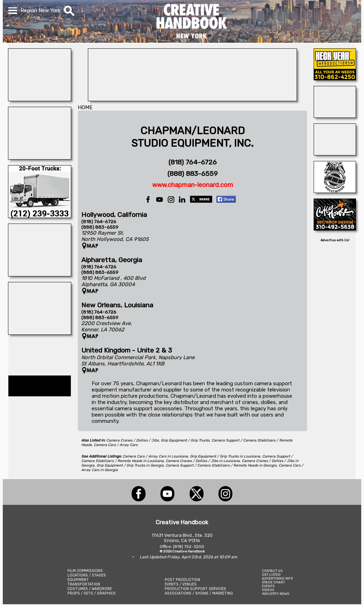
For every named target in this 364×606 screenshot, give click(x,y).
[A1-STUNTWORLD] (335, 153)
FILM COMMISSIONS (85, 571)
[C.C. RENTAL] (40, 216)
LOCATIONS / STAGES (87, 575)
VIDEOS (268, 590)
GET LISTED (271, 575)
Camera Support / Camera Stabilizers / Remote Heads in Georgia (221, 465)
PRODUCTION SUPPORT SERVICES (195, 589)
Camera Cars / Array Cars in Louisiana (155, 456)
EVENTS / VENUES (181, 584)
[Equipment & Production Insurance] (192, 99)
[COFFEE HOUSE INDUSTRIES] (335, 228)
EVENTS (268, 586)
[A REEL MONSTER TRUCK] (40, 274)
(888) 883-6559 (193, 174)
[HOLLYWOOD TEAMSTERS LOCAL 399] (335, 191)
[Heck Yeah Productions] (335, 78)
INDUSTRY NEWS (275, 594)
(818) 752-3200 (189, 547)
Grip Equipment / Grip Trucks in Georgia (130, 465)
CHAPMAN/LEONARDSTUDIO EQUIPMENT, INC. (192, 137)
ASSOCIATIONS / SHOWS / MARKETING (199, 593)
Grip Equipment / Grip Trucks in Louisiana (225, 456)
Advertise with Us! (335, 240)
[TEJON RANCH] (335, 116)
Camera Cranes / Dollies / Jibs (133, 440)
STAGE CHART (273, 582)
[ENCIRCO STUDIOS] (40, 157)
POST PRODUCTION (182, 580)
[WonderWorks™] (40, 99)
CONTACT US (272, 571)
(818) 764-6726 (193, 162)
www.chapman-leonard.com (193, 185)
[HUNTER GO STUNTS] (40, 333)
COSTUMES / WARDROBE (90, 589)
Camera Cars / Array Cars (116, 445)
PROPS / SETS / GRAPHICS (92, 593)
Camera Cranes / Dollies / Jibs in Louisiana (203, 461)
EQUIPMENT (78, 580)
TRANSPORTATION (84, 584)
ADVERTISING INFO (278, 578)
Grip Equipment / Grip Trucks (185, 440)
